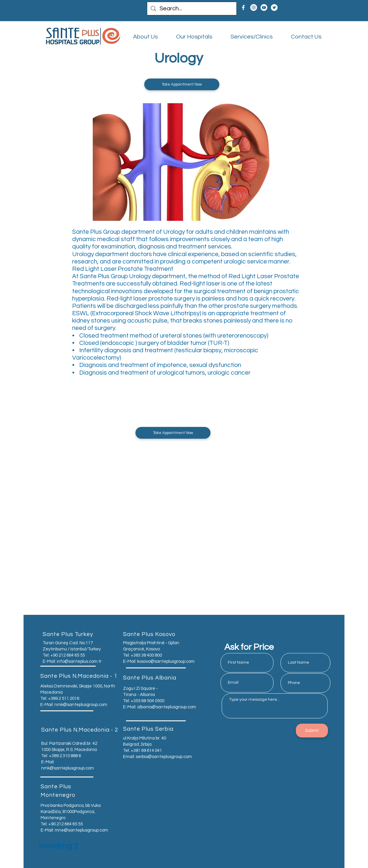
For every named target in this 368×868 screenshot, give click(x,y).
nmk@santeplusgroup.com (81, 705)
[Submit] (312, 731)
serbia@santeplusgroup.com (164, 757)
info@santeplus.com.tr (79, 661)
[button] (182, 84)
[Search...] (192, 9)
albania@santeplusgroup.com (167, 707)
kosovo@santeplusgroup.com (166, 661)
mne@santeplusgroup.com (81, 830)
